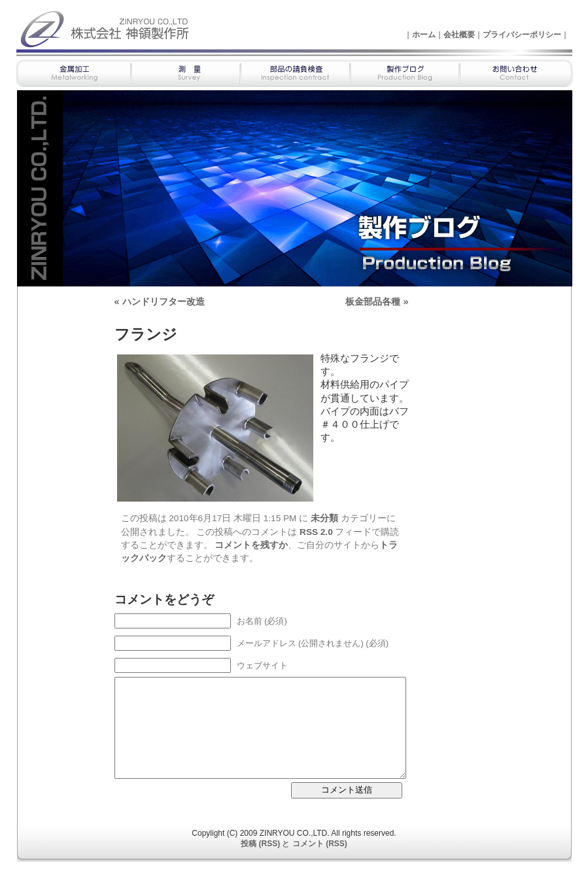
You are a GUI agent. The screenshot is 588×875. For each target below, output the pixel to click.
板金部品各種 (373, 301)
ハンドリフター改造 (164, 301)
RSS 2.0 (316, 532)
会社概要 (459, 35)
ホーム (424, 35)
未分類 (324, 518)
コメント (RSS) (320, 844)
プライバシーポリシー (522, 35)
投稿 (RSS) (260, 844)
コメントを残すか (251, 545)
